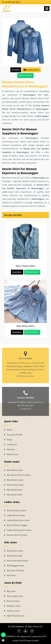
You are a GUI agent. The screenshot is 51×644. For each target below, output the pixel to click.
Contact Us (26, 410)
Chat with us (26, 76)
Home (10, 430)
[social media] (19, 631)
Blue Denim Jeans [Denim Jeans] (15, 480)
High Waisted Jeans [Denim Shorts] (16, 616)
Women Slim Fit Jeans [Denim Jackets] (17, 535)
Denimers (20, 626)
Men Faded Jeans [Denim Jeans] (15, 490)
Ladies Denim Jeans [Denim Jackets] (16, 515)
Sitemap (11, 449)
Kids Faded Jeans (15, 556)
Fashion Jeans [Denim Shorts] (13, 611)
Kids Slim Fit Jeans (15, 571)
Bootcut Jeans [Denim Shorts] (13, 601)
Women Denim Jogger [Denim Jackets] (17, 525)
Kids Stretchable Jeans (17, 561)
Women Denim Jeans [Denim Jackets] (17, 511)
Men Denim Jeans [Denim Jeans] (15, 470)
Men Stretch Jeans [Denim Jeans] (15, 485)
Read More (17, 272)
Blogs (10, 440)
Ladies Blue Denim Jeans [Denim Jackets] (18, 520)
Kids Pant (11, 575)
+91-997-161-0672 (11, 2)
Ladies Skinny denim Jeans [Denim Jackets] (19, 530)
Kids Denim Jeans (15, 551)
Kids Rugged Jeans (16, 566)
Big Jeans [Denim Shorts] (11, 591)
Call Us (16, 70)
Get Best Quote (31, 70)
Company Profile (15, 435)
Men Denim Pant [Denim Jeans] (14, 495)
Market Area (12, 454)
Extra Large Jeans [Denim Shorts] (15, 596)
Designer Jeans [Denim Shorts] (14, 606)
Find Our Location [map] (26, 375)
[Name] (47, 9)
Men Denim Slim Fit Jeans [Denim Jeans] (19, 475)
